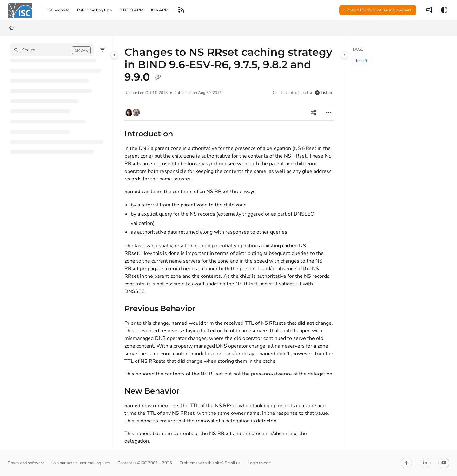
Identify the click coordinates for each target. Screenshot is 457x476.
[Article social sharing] (314, 113)
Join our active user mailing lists (81, 463)
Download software (26, 463)
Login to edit (259, 463)
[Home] (11, 28)
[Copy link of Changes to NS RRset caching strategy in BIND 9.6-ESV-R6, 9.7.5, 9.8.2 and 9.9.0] (158, 78)
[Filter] (103, 50)
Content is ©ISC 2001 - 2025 (145, 463)
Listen (324, 93)
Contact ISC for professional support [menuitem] (378, 10)
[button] (20, 10)
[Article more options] (329, 113)
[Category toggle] (114, 55)
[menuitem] (58, 10)
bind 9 (361, 61)
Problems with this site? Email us (210, 463)
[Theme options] (444, 10)
